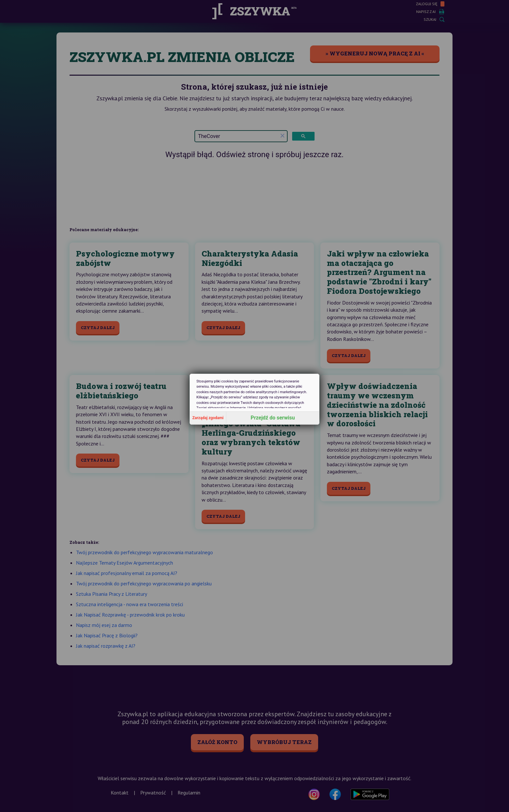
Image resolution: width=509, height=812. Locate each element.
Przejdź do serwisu (273, 418)
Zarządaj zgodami (208, 418)
